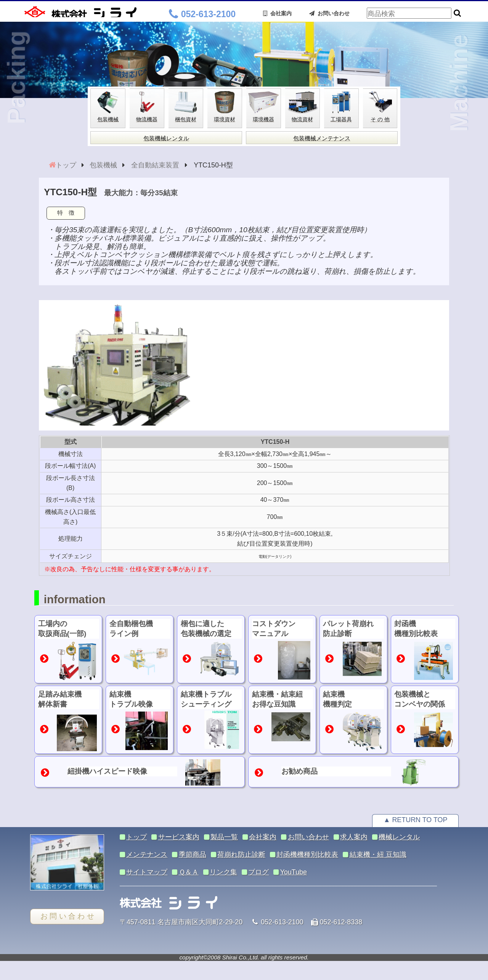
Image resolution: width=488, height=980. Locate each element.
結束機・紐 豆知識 (378, 855)
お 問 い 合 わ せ (67, 916)
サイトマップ (147, 872)
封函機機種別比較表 (307, 855)
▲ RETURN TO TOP (416, 820)
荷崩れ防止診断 (241, 855)
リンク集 (223, 872)
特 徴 (66, 213)
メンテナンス (147, 855)
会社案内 (277, 13)
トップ (66, 165)
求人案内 (354, 837)
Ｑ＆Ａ (189, 872)
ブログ (258, 872)
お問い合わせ (329, 13)
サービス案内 (179, 837)
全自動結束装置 (155, 165)
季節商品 (193, 855)
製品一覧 (224, 837)
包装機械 (103, 165)
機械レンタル (399, 837)
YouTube (294, 872)
